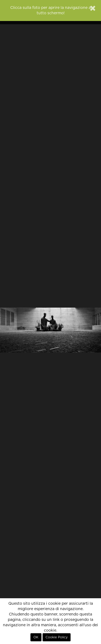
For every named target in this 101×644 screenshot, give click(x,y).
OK (36, 637)
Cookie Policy (57, 637)
